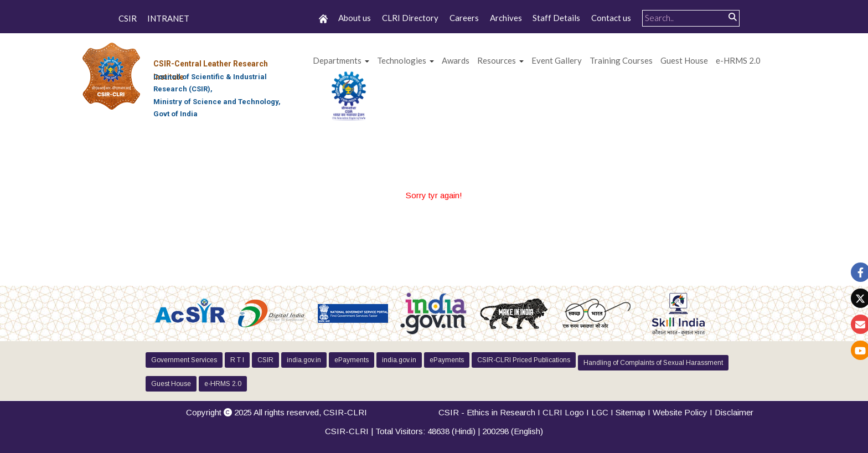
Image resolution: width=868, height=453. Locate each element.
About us (355, 18)
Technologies (402, 60)
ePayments (352, 360)
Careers (464, 18)
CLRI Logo (563, 412)
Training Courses (621, 60)
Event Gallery (557, 60)
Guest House (684, 60)
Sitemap (631, 412)
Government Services (184, 360)
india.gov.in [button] (304, 360)
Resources (497, 60)
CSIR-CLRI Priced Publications (524, 360)
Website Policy (680, 412)
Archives (506, 18)
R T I (237, 360)
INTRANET (168, 19)
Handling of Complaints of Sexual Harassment (653, 363)
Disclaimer (734, 412)
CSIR (128, 19)
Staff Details (556, 18)
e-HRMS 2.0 (738, 60)
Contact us (611, 18)
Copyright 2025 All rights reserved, (277, 412)
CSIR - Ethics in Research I (490, 412)
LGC (600, 412)
